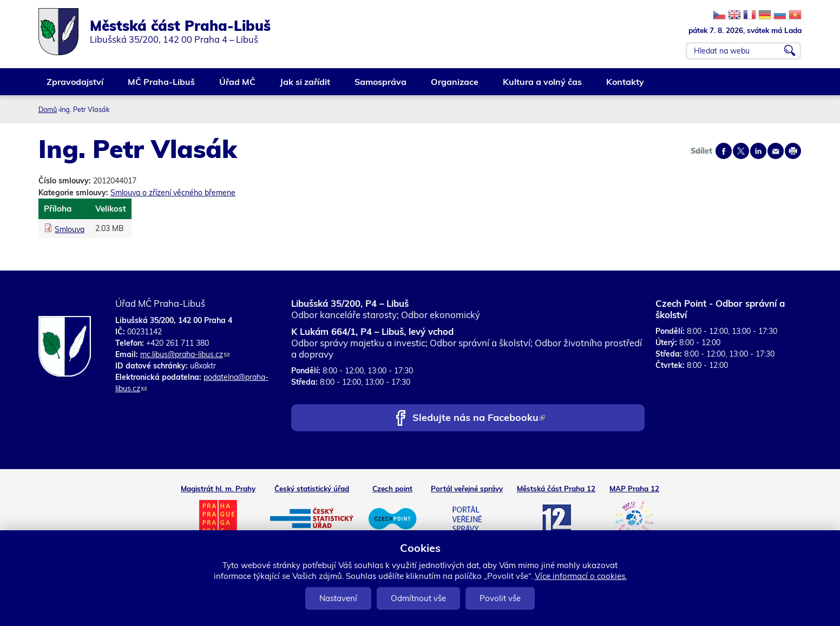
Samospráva (381, 86)
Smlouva (70, 229)
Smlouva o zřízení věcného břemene (173, 193)
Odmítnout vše (418, 598)
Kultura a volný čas (543, 86)
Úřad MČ (238, 86)
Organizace (455, 86)
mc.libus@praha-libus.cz (185, 354)
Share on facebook (724, 151)
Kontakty (626, 86)
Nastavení (338, 598)
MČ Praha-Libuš (162, 86)
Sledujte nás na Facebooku (479, 419)
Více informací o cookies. (581, 576)
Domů (48, 109)
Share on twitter (741, 151)
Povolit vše (500, 598)
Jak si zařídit (306, 86)
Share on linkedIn (758, 151)
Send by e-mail (776, 151)
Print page (793, 151)
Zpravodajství (76, 86)
